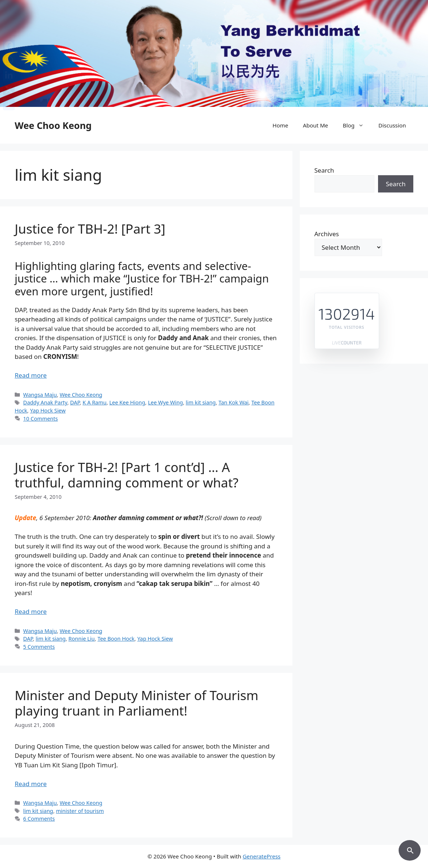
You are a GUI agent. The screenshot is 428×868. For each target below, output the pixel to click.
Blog (357, 125)
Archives (327, 234)
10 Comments (40, 419)
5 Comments (39, 647)
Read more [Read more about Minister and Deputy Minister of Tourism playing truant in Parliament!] (31, 784)
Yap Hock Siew (48, 410)
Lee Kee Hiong (127, 402)
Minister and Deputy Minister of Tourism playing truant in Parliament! (136, 703)
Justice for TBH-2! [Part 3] (90, 229)
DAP (75, 402)
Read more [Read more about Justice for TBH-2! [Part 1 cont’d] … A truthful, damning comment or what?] (31, 611)
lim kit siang (201, 402)
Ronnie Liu (81, 639)
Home (280, 125)
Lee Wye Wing (166, 402)
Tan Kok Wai (234, 402)
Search (324, 170)
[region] (214, 53)
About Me (315, 125)
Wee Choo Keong (53, 125)
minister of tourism (80, 811)
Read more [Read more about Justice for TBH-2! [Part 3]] (31, 375)
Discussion (392, 125)
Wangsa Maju (40, 395)
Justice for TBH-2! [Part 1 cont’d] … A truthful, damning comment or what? (127, 475)
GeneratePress (261, 856)
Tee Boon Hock (116, 639)
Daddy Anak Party (45, 402)
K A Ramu (95, 402)
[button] (410, 849)
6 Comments (39, 819)
